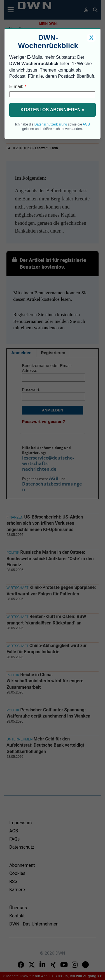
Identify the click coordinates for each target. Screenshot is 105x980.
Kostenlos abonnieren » (53, 110)
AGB (86, 124)
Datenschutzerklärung (51, 124)
